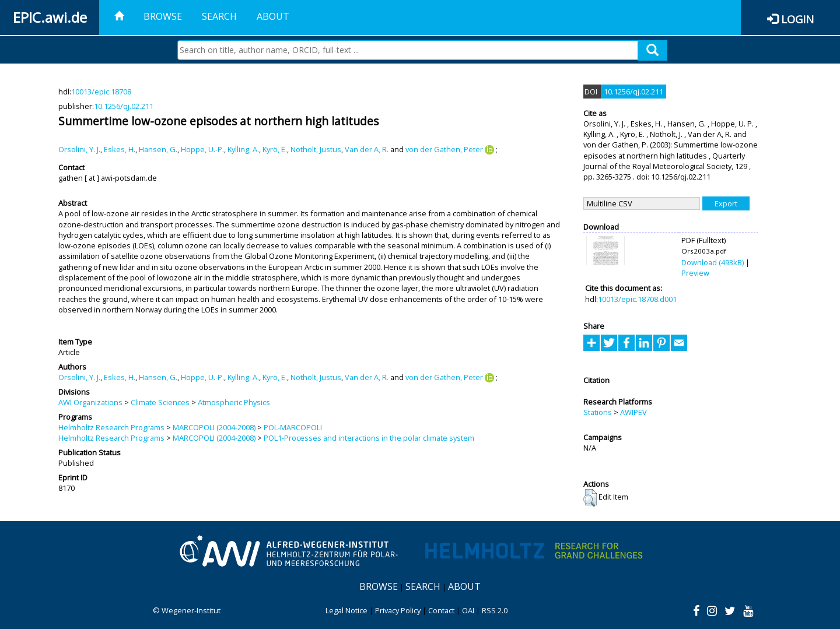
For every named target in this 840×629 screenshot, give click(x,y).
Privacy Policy (398, 610)
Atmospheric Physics (234, 402)
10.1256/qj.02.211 (124, 106)
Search (219, 16)
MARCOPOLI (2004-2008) (214, 427)
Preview (695, 273)
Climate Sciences (160, 402)
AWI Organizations (90, 402)
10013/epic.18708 (101, 92)
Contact (441, 610)
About (273, 16)
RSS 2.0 (495, 610)
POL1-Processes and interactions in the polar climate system (369, 438)
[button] (590, 498)
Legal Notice (346, 610)
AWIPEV (633, 412)
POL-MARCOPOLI (293, 427)
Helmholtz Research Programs (111, 427)
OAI (468, 610)
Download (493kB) (713, 262)
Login (797, 19)
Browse (163, 16)
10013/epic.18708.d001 (637, 299)
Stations (598, 412)
